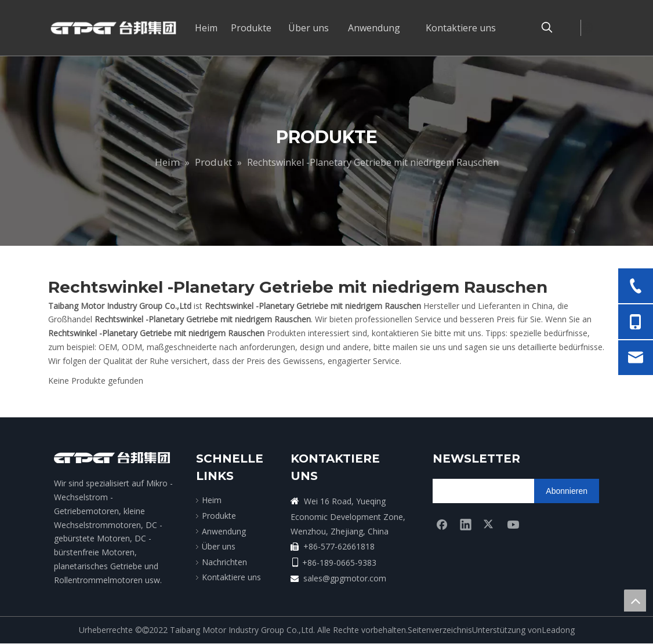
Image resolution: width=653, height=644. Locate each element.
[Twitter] (489, 524)
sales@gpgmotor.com (345, 578)
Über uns (219, 546)
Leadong (558, 630)
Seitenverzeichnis (440, 630)
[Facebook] (442, 524)
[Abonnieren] (567, 491)
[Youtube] (513, 524)
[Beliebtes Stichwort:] (547, 28)
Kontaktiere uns (231, 577)
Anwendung (224, 531)
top (635, 601)
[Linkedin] (466, 524)
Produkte (219, 516)
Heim (212, 500)
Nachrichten (224, 562)
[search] (478, 491)
